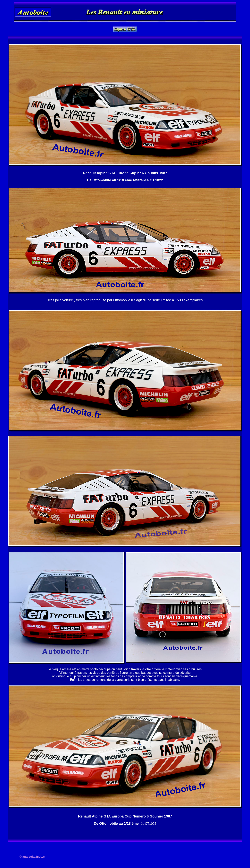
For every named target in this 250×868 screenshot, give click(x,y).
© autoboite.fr (32, 857)
